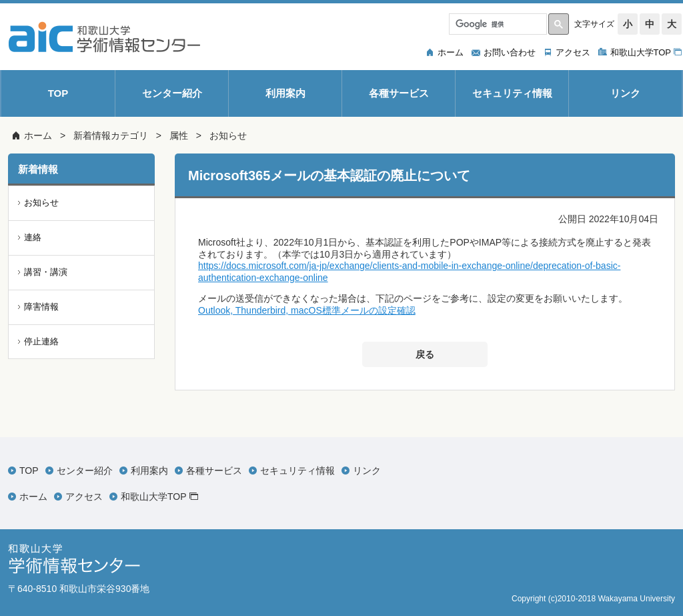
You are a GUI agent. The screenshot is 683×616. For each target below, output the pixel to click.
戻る (425, 354)
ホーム (38, 135)
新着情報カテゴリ (111, 135)
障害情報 (41, 307)
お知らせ (228, 135)
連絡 (33, 237)
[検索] (497, 24)
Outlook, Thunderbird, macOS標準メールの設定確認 (307, 310)
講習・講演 (46, 272)
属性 (179, 135)
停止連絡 (41, 341)
